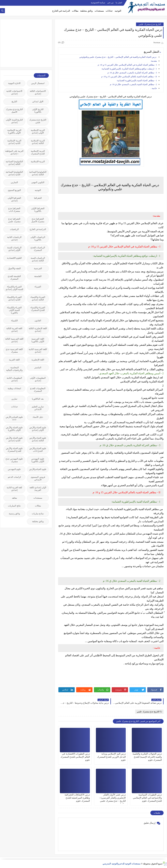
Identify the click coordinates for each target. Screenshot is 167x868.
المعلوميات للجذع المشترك (38, 390)
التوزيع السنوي (14, 190)
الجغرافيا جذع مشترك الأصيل (38, 220)
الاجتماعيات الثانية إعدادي (14, 92)
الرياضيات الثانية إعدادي (14, 238)
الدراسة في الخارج (61, 11)
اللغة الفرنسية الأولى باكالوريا (38, 340)
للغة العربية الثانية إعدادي (14, 489)
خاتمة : (154, 88)
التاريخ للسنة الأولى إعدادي (14, 121)
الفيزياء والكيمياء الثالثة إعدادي (38, 298)
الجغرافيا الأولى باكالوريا (38, 210)
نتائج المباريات (14, 506)
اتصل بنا (119, 3)
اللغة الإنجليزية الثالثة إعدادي (38, 330)
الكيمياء (14, 321)
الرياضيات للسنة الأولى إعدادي (14, 249)
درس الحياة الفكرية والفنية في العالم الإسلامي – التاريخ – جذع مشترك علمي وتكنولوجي (118, 57)
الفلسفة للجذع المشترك (14, 278)
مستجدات (99, 11)
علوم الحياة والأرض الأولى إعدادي (38, 429)
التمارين (14, 182)
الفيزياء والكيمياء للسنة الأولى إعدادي (14, 288)
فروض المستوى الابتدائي (38, 478)
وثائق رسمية (14, 514)
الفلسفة (38, 276)
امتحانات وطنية (14, 388)
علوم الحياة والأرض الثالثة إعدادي (38, 439)
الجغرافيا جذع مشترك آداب (14, 210)
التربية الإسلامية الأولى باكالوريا (14, 131)
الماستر (38, 367)
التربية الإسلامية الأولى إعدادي (38, 131)
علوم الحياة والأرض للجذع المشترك (14, 450)
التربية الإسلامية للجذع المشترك (38, 152)
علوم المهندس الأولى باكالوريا (38, 460)
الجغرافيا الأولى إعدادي (14, 199)
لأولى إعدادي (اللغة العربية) (38, 489)
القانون (38, 321)
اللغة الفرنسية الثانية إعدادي (38, 351)
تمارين (14, 399)
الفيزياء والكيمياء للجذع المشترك (38, 309)
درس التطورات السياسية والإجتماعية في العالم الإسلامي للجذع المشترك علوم (147, 798)
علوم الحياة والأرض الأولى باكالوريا (14, 429)
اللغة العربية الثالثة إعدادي (14, 330)
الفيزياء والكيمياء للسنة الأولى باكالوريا (14, 310)
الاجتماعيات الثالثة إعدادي (38, 92)
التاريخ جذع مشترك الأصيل (14, 111)
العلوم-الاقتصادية (14, 258)
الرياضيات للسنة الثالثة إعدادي (38, 259)
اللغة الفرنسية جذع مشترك (14, 351)
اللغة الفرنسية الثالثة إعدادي (14, 340)
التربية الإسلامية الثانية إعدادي (14, 142)
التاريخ (14, 101)
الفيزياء (38, 287)
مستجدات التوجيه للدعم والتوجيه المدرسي (121, 864)
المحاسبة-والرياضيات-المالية (14, 369)
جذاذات (109, 11)
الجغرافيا (38, 198)
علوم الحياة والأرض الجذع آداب (38, 450)
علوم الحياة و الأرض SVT (14, 418)
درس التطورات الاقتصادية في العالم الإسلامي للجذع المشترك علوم (75, 757)
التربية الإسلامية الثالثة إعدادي (38, 142)
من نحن (110, 3)
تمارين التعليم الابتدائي (38, 408)
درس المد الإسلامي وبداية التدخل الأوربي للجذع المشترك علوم (111, 757)
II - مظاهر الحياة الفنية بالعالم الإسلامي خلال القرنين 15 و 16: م (129, 77)
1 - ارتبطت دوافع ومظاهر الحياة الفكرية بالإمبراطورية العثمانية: (129, 69)
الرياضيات (14, 229)
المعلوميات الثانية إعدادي (14, 379)
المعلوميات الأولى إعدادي (38, 379)
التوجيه (118, 11)
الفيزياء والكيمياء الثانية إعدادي (14, 298)
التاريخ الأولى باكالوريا (38, 111)
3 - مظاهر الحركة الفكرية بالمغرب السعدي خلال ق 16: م (132, 73)
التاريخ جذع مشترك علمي (150, 24)
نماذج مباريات (38, 514)
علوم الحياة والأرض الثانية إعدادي (14, 439)
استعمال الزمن (38, 83)
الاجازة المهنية (14, 83)
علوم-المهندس (14, 469)
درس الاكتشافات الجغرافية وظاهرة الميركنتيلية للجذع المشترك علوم (77, 798)
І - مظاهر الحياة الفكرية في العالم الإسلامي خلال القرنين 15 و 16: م (127, 65)
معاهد (14, 498)
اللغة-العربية (14, 360)
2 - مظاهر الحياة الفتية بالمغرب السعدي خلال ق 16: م (133, 84)
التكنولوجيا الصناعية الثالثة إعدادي (14, 163)
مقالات (75, 11)
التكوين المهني (38, 182)
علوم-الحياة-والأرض (38, 469)
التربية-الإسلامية (38, 161)
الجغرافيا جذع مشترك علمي (14, 220)
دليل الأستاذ (38, 417)
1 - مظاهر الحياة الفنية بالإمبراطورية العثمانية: (137, 80)
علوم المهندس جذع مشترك (14, 460)
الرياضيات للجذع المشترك (38, 249)
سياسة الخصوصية (98, 3)
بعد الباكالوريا (38, 399)
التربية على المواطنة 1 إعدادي (14, 152)
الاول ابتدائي (38, 101)
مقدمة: (154, 61)
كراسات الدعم (14, 477)
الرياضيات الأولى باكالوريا (38, 238)
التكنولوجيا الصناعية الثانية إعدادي (14, 173)
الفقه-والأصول (14, 268)
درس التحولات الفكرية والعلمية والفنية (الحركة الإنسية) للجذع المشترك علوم (147, 757)
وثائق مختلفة (86, 11)
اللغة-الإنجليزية (38, 360)
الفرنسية (38, 268)
